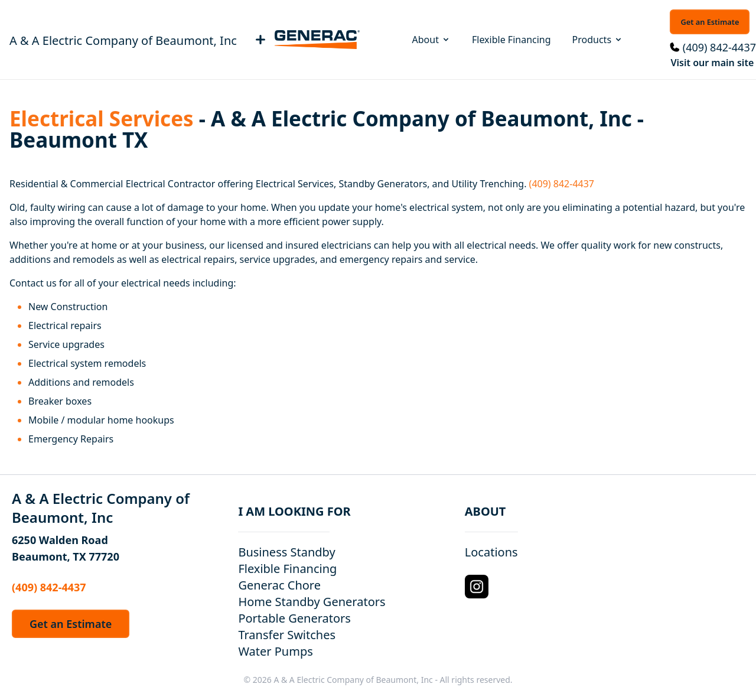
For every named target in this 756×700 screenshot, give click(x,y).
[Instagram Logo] (477, 587)
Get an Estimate (710, 22)
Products (598, 40)
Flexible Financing (511, 40)
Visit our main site (712, 63)
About (431, 40)
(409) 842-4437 (719, 47)
